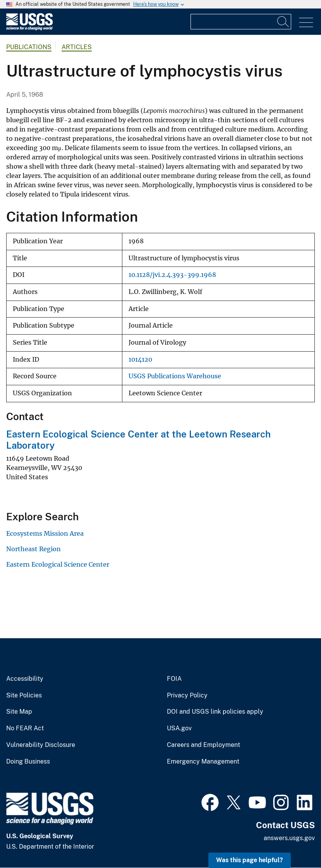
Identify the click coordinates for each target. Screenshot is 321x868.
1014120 (140, 360)
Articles (77, 47)
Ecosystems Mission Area (45, 533)
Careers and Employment (203, 745)
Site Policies (24, 695)
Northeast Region (33, 549)
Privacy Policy (187, 695)
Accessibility (25, 679)
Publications (29, 47)
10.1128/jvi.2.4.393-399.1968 (172, 275)
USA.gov (179, 728)
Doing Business (28, 762)
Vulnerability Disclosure (41, 745)
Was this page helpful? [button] (250, 860)
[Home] (29, 28)
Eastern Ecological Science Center (58, 564)
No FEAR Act (25, 728)
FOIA (174, 679)
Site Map (19, 712)
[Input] (241, 22)
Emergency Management (203, 762)
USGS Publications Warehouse (175, 376)
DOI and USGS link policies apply (215, 712)
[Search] (283, 22)
